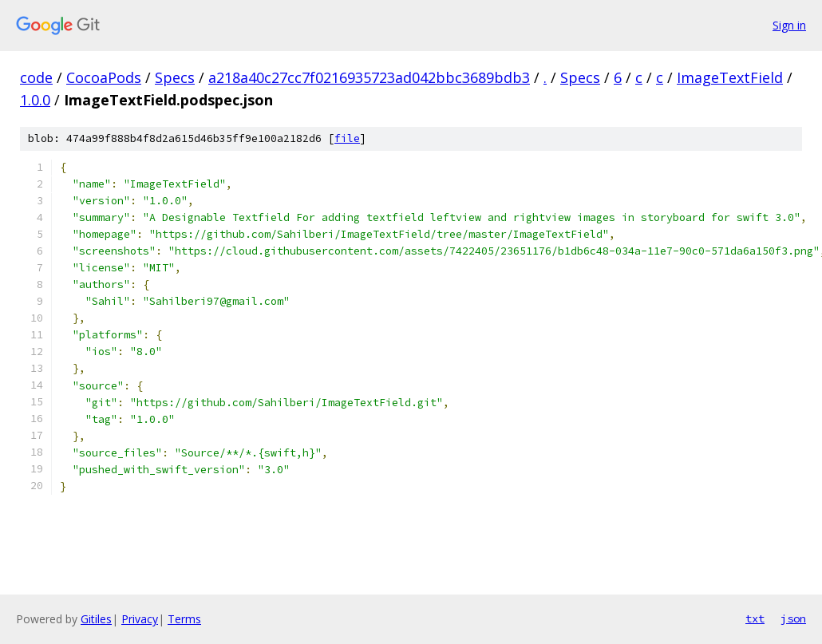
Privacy (140, 619)
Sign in (789, 25)
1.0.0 (35, 100)
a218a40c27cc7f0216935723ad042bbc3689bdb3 (369, 77)
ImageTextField (730, 77)
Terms (184, 619)
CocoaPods (104, 77)
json (793, 618)
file (347, 138)
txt (755, 618)
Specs (175, 77)
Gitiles (96, 619)
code (36, 77)
